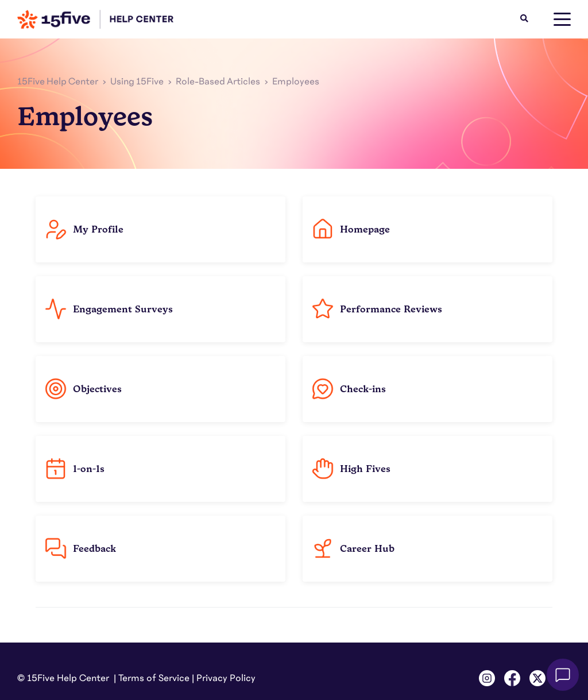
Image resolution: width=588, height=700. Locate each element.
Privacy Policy (226, 678)
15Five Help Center (58, 82)
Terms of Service (154, 678)
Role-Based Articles (218, 82)
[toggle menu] (562, 20)
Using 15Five (137, 82)
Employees (296, 82)
